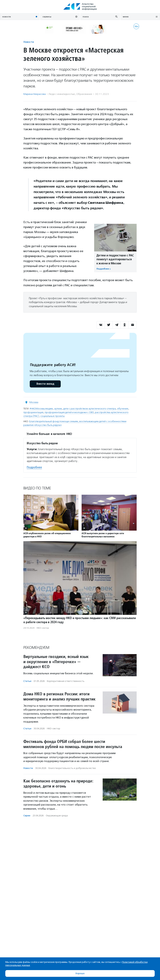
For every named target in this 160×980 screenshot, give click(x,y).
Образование (84, 94)
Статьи (27, 681)
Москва (34, 402)
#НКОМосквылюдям (41, 409)
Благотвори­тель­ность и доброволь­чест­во (72, 768)
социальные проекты (53, 416)
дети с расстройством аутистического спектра (89, 409)
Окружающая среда (57, 816)
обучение (123, 409)
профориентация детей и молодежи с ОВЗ (69, 412)
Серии (27, 816)
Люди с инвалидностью (62, 94)
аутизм (58, 409)
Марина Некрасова (35, 94)
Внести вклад (45, 384)
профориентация (33, 412)
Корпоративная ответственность (66, 681)
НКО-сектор (43, 628)
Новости (29, 42)
